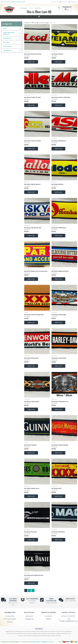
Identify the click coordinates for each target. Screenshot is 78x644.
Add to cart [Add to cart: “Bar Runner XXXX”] (58, 496)
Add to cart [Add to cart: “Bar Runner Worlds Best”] (31, 366)
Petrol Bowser (13, 50)
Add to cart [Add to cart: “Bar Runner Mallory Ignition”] (31, 192)
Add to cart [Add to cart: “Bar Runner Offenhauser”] (58, 236)
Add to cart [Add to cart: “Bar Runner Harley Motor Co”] (58, 409)
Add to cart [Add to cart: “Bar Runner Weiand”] (58, 62)
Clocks (13, 28)
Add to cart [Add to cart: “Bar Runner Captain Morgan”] (58, 453)
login (14, 2)
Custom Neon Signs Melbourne (13, 33)
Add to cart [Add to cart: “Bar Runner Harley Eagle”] (58, 322)
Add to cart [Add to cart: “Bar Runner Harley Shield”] (58, 366)
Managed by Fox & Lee (47, 642)
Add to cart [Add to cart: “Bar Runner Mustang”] (31, 540)
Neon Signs (6, 42)
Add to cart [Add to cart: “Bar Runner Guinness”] (31, 453)
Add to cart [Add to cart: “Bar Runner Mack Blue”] (58, 540)
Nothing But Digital (35, 642)
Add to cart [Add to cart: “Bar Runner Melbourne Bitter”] (58, 279)
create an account (21, 2)
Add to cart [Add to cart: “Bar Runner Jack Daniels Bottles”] (31, 583)
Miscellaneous (13, 38)
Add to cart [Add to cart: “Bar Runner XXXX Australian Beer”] (31, 322)
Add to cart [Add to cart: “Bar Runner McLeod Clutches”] (31, 62)
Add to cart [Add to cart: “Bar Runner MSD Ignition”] (58, 149)
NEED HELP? (70, 599)
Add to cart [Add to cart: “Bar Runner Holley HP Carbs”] (31, 105)
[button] (39, 16)
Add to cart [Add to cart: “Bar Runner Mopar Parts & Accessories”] (31, 279)
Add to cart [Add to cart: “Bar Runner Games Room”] (31, 496)
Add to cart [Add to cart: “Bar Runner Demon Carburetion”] (58, 105)
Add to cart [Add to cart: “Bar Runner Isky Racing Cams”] (31, 236)
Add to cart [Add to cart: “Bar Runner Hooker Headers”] (31, 149)
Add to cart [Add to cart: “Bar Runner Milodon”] (58, 192)
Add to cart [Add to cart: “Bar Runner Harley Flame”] (31, 409)
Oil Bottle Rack (7, 46)
